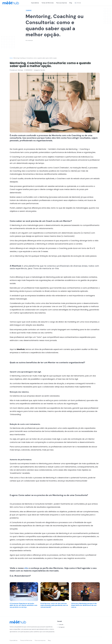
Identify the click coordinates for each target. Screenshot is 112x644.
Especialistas (35, 3)
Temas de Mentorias (48, 3)
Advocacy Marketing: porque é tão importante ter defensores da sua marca (84, 605)
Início (11, 58)
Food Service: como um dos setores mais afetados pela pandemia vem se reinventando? (54, 605)
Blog (71, 3)
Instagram (62, 627)
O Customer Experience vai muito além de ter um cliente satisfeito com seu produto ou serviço (24, 605)
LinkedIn (61, 625)
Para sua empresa (62, 3)
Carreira (29, 10)
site (26, 568)
